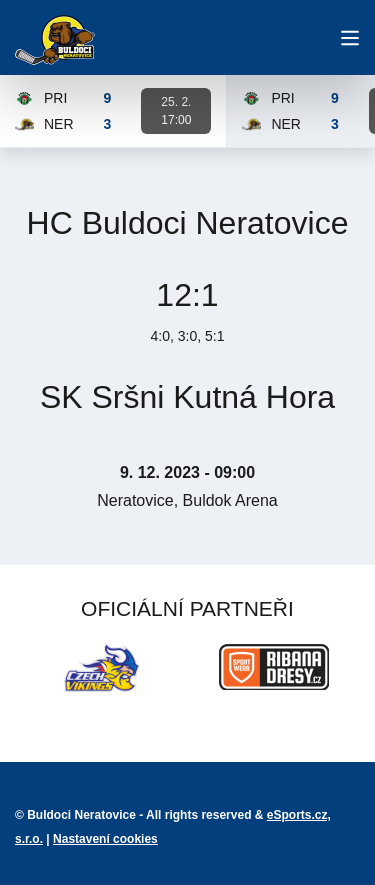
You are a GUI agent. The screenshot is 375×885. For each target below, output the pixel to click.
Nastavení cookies (105, 839)
